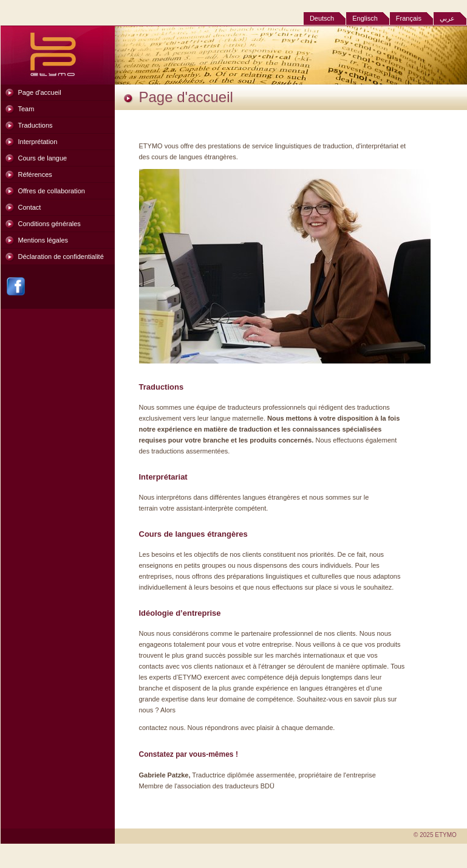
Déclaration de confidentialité (61, 257)
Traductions (36, 125)
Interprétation (38, 142)
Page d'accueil (40, 92)
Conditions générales (49, 224)
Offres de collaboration (52, 191)
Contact (30, 207)
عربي (447, 18)
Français (409, 18)
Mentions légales (43, 240)
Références (35, 174)
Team (26, 109)
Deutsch (322, 18)
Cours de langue (43, 158)
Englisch (365, 18)
